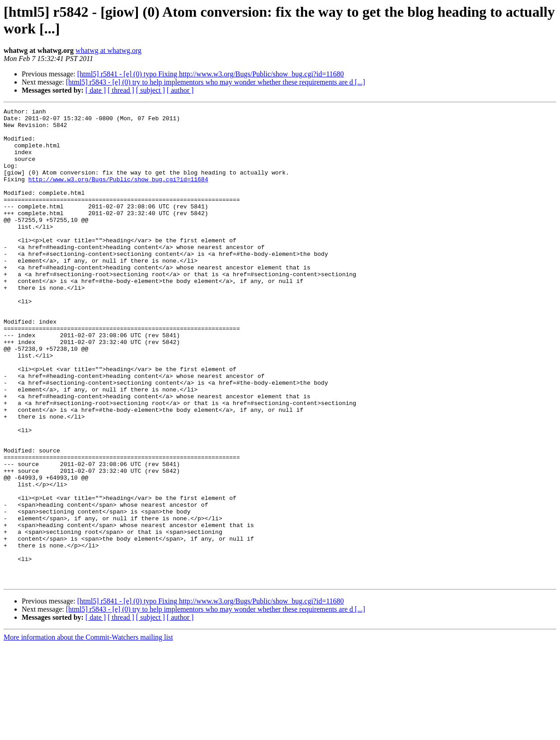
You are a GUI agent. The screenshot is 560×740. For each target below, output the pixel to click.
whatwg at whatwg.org (108, 50)
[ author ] (180, 90)
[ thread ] (121, 90)
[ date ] (96, 90)
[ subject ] (151, 90)
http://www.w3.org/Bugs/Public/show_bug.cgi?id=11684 (118, 194)
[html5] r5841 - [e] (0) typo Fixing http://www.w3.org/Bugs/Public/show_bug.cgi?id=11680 (211, 74)
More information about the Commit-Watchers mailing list (88, 732)
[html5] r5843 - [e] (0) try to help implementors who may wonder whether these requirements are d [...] (216, 82)
